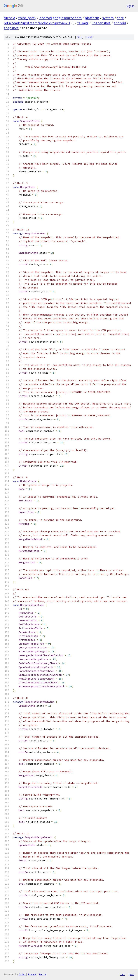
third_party (27, 18)
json (131, 974)
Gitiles (22, 974)
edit (90, 37)
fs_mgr (83, 23)
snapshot (11, 28)
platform (92, 18)
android (120, 23)
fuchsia (9, 18)
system (108, 18)
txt (123, 974)
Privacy (32, 974)
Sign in (130, 6)
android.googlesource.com (61, 18)
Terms (43, 974)
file (79, 37)
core (120, 18)
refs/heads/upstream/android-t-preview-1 (37, 23)
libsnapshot (101, 23)
